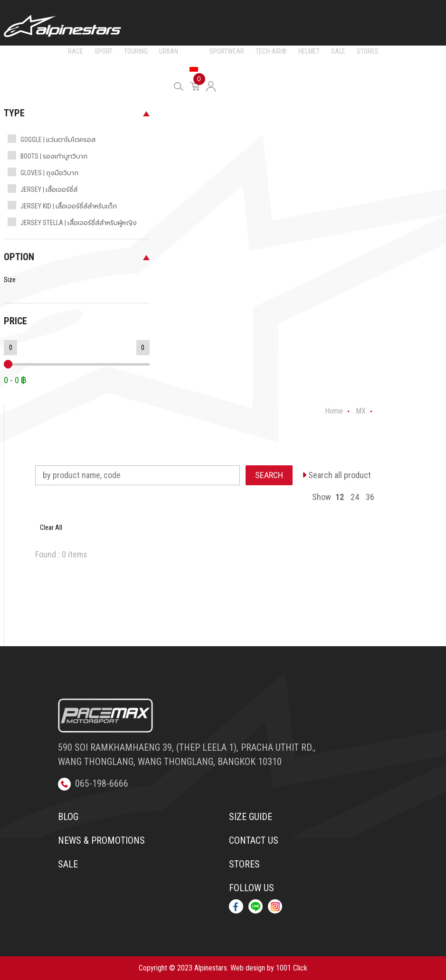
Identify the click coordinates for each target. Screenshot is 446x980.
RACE (76, 51)
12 (340, 497)
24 (355, 497)
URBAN (169, 51)
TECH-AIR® (271, 51)
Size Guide (251, 817)
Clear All (51, 528)
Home (334, 411)
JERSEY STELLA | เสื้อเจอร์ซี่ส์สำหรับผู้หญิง (79, 223)
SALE (338, 51)
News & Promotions (101, 840)
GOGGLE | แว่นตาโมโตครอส (58, 140)
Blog (68, 817)
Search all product (337, 475)
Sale (68, 864)
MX (194, 51)
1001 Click (292, 968)
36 (370, 497)
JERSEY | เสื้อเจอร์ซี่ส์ (49, 189)
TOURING (136, 51)
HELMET (309, 51)
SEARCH (269, 475)
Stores (244, 864)
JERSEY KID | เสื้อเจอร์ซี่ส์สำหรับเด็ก (69, 206)
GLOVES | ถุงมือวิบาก (49, 173)
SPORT (104, 51)
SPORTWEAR (227, 51)
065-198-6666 (93, 783)
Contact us (254, 840)
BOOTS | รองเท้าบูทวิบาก (54, 156)
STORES (368, 51)
